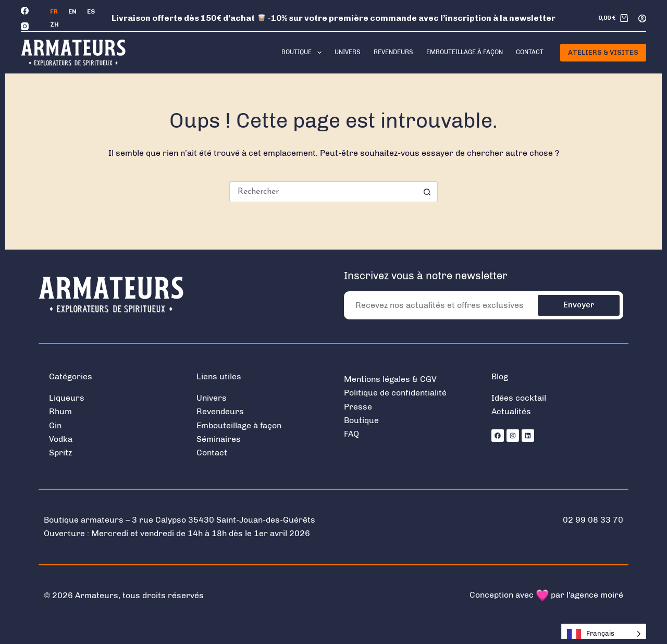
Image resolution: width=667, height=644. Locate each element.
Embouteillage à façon (465, 52)
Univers (348, 52)
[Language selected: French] (604, 634)
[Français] (54, 12)
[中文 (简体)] (54, 25)
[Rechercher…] (323, 192)
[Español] (91, 12)
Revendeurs (393, 52)
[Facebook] (25, 11)
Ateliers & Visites (603, 52)
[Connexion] (642, 18)
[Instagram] (25, 26)
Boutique (303, 53)
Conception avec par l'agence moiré (546, 595)
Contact (530, 52)
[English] (72, 12)
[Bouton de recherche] (427, 192)
